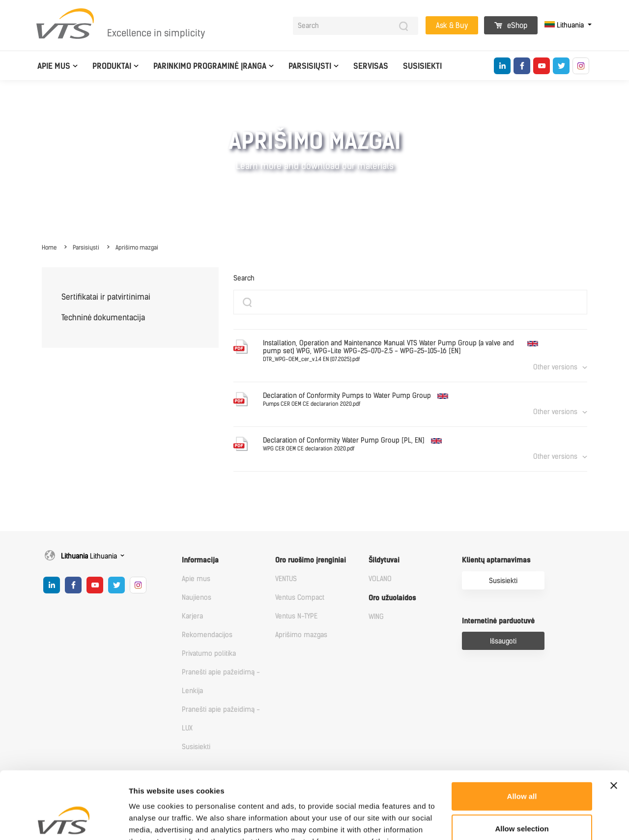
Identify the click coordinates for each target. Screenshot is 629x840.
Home (49, 248)
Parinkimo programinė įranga (210, 66)
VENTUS (286, 579)
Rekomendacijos (207, 635)
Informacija (200, 560)
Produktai (112, 66)
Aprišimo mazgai (137, 248)
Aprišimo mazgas (301, 635)
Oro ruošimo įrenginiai (311, 560)
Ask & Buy (452, 26)
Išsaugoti (503, 641)
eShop (511, 26)
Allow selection (522, 768)
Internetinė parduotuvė (498, 621)
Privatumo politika (209, 654)
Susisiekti (422, 66)
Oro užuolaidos (392, 598)
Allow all (522, 736)
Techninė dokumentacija (103, 318)
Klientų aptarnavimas (496, 560)
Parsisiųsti (310, 66)
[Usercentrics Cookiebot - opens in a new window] (64, 821)
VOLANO (380, 579)
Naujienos (197, 598)
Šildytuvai (384, 560)
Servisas (371, 66)
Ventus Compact (300, 598)
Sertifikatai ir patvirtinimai (106, 297)
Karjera (192, 616)
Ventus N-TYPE (296, 616)
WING (376, 617)
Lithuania (565, 25)
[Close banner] (614, 725)
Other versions (555, 367)
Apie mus (54, 66)
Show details (516, 821)
